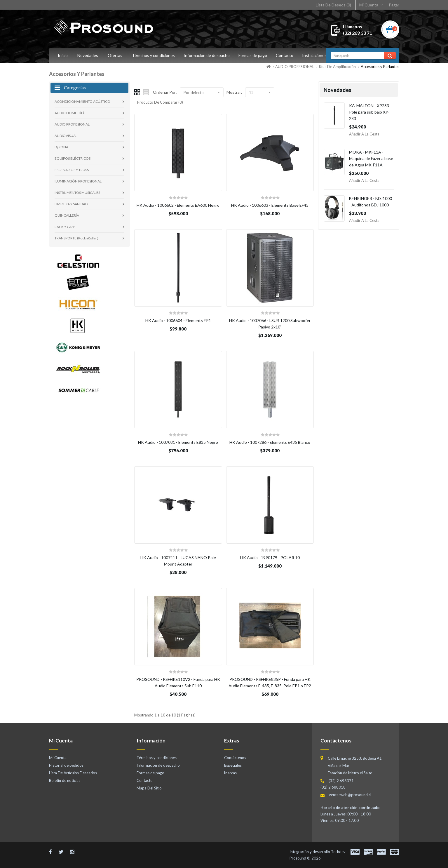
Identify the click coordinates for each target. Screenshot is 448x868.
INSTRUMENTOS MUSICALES (77, 193)
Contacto (287, 55)
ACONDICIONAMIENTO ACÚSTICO (82, 101)
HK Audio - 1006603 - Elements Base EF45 (270, 205)
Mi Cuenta (369, 5)
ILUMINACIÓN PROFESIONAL (78, 181)
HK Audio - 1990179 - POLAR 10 (270, 557)
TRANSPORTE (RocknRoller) (76, 238)
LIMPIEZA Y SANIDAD (71, 204)
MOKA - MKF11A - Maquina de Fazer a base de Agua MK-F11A (371, 158)
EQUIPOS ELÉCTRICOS (73, 158)
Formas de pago (254, 55)
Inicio (63, 55)
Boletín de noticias (65, 780)
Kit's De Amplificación (337, 67)
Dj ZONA (61, 147)
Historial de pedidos (66, 765)
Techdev (338, 852)
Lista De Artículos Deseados (73, 773)
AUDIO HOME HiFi (69, 113)
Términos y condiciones (153, 55)
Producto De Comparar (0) (160, 102)
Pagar (394, 5)
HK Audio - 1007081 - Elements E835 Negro (178, 442)
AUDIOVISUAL (66, 136)
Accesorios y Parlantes (380, 67)
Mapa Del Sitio (149, 788)
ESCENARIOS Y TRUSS (72, 170)
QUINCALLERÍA (67, 215)
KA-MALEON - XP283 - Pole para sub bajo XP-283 (370, 112)
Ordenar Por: (165, 92)
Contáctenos (235, 758)
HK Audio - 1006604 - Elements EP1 (178, 320)
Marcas (230, 773)
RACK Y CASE (65, 227)
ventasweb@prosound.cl (350, 795)
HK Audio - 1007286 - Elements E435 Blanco (270, 442)
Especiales (233, 765)
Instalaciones (318, 55)
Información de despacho (208, 55)
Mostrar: (234, 92)
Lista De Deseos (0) (333, 5)
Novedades (88, 55)
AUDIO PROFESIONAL (295, 67)
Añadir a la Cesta (364, 134)
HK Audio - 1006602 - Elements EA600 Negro (178, 205)
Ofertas (115, 55)
